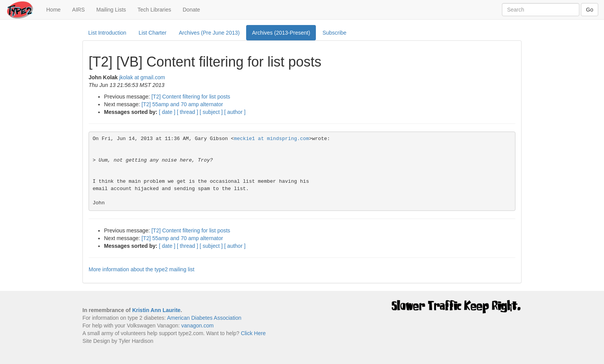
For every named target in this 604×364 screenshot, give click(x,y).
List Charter (153, 33)
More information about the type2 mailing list (142, 269)
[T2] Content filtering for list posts (191, 97)
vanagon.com (198, 326)
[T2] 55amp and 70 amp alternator (182, 104)
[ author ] (235, 112)
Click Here (253, 333)
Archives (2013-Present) (281, 33)
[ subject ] (211, 112)
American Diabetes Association (204, 318)
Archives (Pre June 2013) (209, 33)
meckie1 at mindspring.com (271, 139)
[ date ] (167, 112)
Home (56, 9)
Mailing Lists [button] (111, 10)
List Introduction (107, 33)
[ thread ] (187, 112)
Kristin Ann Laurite (156, 310)
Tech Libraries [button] (154, 10)
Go (590, 10)
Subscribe (334, 33)
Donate (191, 10)
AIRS (78, 10)
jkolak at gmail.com (142, 77)
